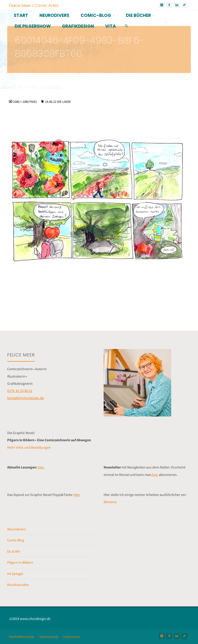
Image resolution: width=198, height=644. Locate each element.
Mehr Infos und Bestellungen (29, 447)
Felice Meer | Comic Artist (34, 5)
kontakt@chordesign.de (26, 398)
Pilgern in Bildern (20, 562)
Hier (77, 495)
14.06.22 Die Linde (58, 102)
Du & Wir (14, 551)
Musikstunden (18, 585)
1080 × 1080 (21, 102)
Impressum (72, 637)
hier (155, 475)
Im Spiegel (15, 574)
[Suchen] (126, 26)
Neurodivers (17, 529)
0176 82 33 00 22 (20, 391)
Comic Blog (16, 540)
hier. (41, 467)
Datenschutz (49, 637)
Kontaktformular (22, 637)
